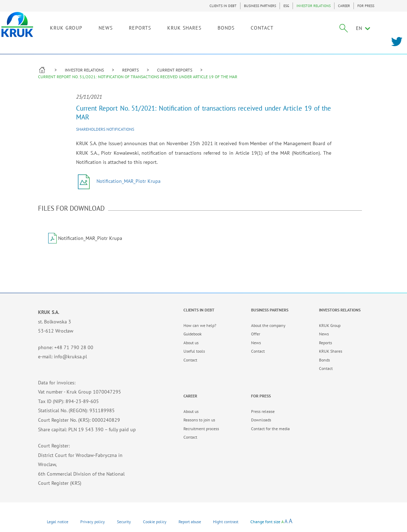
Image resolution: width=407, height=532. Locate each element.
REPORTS (130, 70)
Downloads (261, 420)
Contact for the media (270, 429)
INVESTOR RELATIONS (314, 6)
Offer (256, 334)
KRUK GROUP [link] (102, 27)
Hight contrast (226, 522)
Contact (190, 360)
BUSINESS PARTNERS (260, 6)
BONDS (262, 27)
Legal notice (58, 522)
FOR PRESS (366, 6)
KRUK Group (330, 325)
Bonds (324, 360)
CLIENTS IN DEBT (223, 6)
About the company (268, 325)
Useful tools (194, 351)
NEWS (141, 27)
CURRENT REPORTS (175, 70)
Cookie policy (155, 522)
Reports (325, 343)
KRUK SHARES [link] (220, 27)
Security (124, 522)
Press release (263, 411)
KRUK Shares (331, 351)
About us (191, 343)
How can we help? (200, 325)
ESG (286, 6)
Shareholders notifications (105, 129)
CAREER (344, 6)
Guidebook (193, 334)
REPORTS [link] (176, 27)
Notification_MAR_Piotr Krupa (118, 181)
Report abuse (190, 522)
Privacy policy (93, 522)
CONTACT (298, 27)
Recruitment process (201, 429)
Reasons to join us (199, 420)
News (256, 343)
